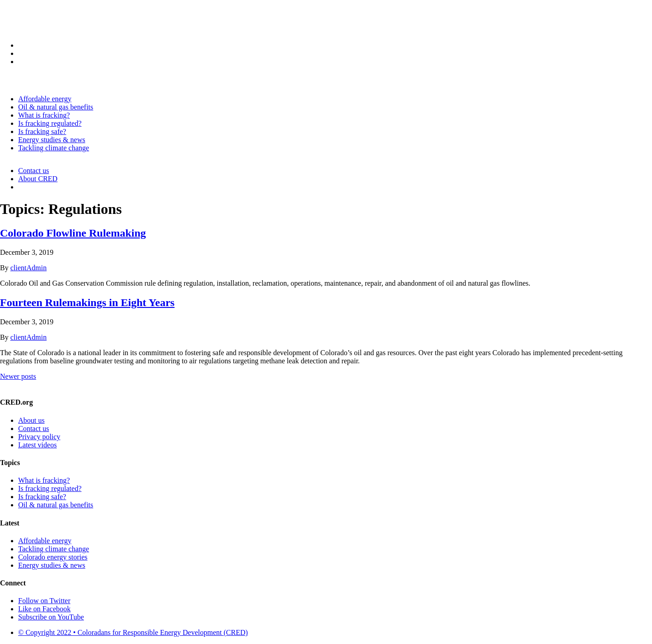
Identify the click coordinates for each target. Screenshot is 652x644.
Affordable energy (45, 99)
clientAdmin (29, 268)
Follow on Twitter (44, 601)
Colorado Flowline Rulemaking (73, 233)
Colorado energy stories (53, 557)
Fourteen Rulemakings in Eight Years (87, 302)
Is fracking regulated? (50, 123)
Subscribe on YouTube (51, 617)
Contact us (34, 171)
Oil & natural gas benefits (56, 107)
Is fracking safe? (42, 131)
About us (31, 420)
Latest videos (37, 445)
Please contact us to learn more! (326, 384)
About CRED (38, 179)
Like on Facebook (44, 609)
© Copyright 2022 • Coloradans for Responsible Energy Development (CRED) (133, 632)
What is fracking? (44, 115)
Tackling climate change (54, 148)
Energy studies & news (52, 140)
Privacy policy (39, 437)
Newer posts (18, 376)
